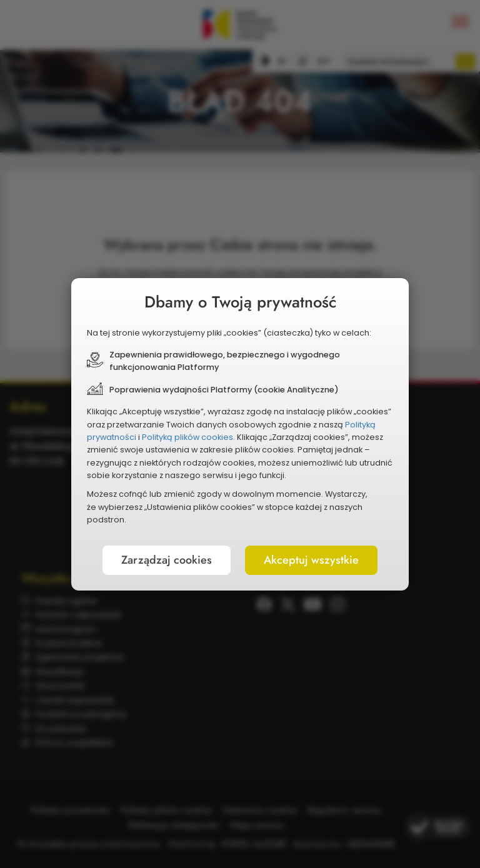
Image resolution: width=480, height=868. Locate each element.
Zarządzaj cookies (167, 560)
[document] (240, 434)
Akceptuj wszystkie (311, 560)
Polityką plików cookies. (188, 437)
